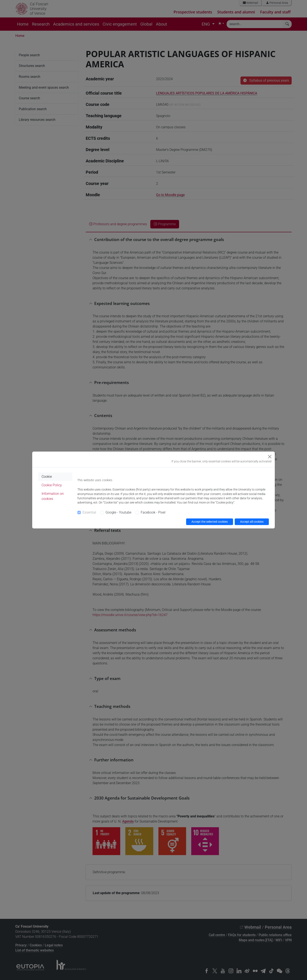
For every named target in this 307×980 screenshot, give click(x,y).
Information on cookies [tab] (53, 496)
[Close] (270, 457)
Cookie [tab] (47, 477)
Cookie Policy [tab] (52, 485)
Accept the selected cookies (210, 522)
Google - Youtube (118, 512)
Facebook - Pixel (153, 512)
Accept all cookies (252, 522)
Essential (89, 512)
